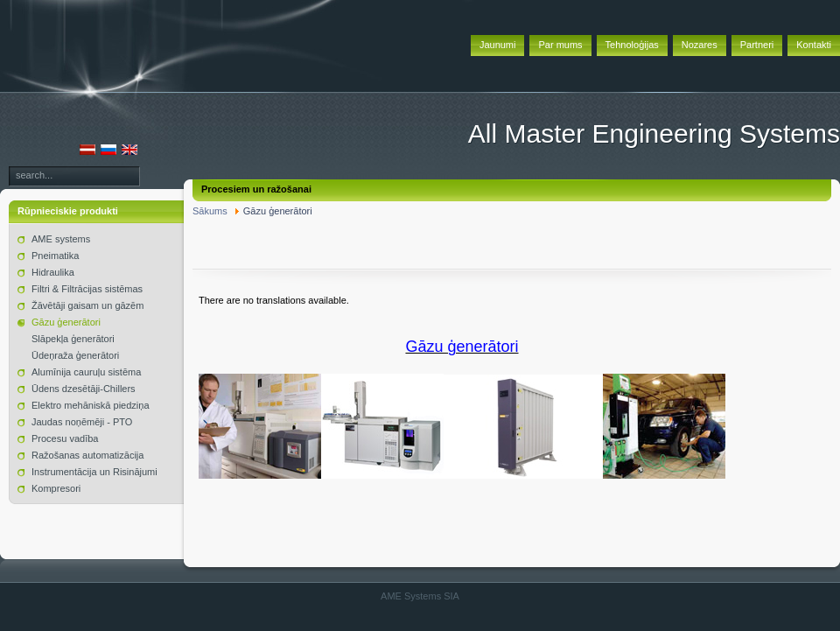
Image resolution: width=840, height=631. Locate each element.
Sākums (210, 211)
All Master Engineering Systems (654, 133)
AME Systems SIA (420, 596)
